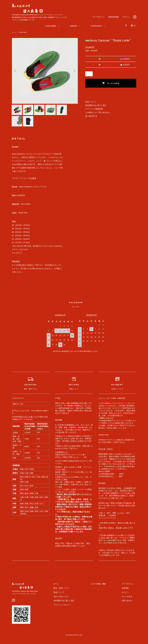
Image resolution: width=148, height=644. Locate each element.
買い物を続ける (91, 116)
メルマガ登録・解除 (105, 588)
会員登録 (127, 592)
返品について (90, 102)
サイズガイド (17, 257)
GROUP (74, 26)
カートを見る (129, 600)
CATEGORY (51, 26)
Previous (16, 71)
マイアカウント (99, 17)
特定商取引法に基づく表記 (96, 105)
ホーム (14, 32)
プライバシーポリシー (74, 609)
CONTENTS (96, 26)
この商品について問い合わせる (97, 112)
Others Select (24, 32)
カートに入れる (111, 83)
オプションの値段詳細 (94, 109)
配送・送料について (73, 592)
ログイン (126, 17)
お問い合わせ (129, 605)
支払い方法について (73, 600)
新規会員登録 (114, 17)
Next (74, 71)
